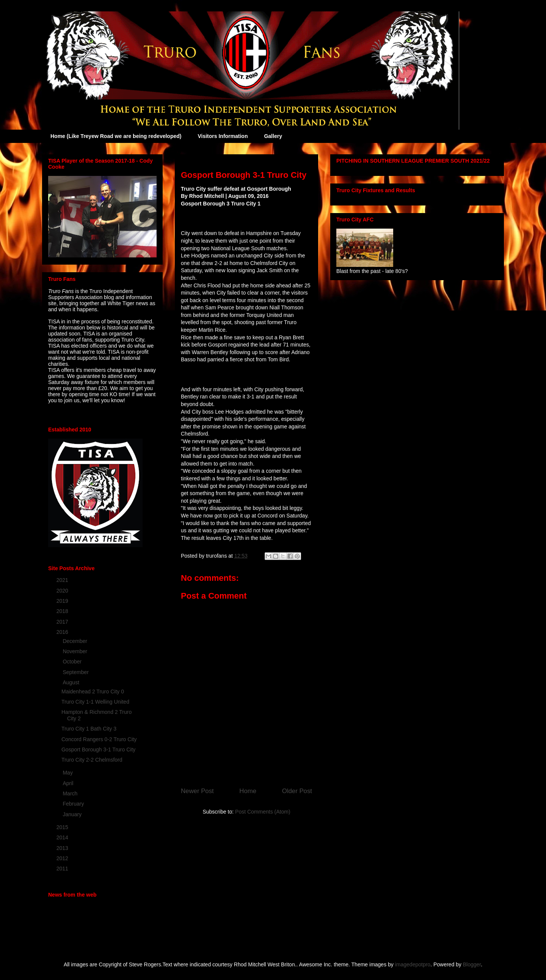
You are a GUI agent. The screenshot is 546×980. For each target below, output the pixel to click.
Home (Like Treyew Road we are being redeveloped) (116, 136)
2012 (63, 858)
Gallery (273, 136)
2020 (63, 591)
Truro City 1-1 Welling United (95, 702)
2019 (63, 601)
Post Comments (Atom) (263, 812)
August (71, 682)
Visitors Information (223, 136)
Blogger (472, 964)
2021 (63, 580)
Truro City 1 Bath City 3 (89, 729)
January (73, 814)
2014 (63, 837)
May (68, 773)
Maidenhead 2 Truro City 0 (93, 691)
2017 (63, 622)
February (74, 804)
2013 (63, 848)
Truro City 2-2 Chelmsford (92, 760)
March (71, 793)
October (73, 662)
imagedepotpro (413, 964)
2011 (63, 869)
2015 (63, 827)
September (76, 672)
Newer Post (197, 791)
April (69, 783)
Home (248, 791)
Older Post (297, 791)
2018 (63, 611)
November (75, 651)
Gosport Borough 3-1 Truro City (98, 750)
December (75, 641)
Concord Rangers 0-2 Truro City (99, 739)
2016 (63, 632)
